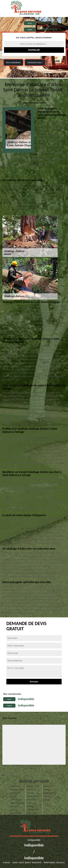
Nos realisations (13, 62)
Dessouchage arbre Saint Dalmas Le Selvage (33, 801)
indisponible (48, 23)
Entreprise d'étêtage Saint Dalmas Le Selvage (17, 791)
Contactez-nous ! (35, 62)
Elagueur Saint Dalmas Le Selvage (50, 796)
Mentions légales (54, 863)
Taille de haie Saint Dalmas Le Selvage (17, 803)
